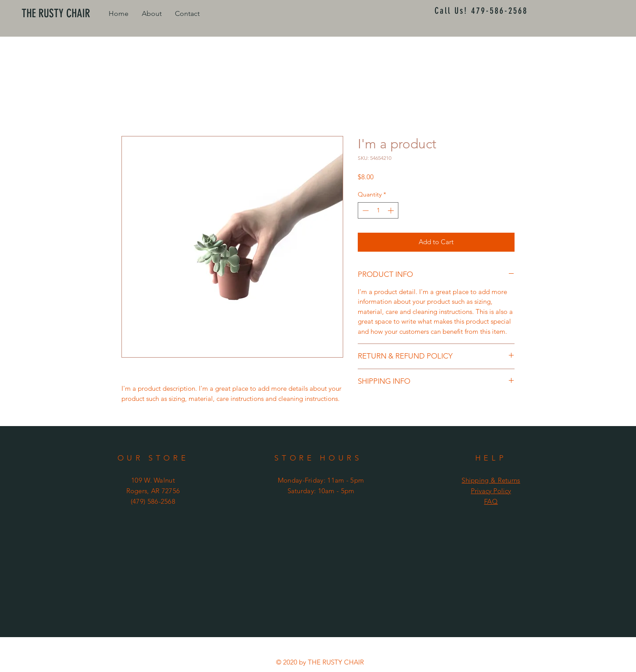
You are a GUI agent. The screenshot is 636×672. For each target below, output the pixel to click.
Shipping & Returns (491, 480)
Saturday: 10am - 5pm (321, 491)
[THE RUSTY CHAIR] (61, 14)
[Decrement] (365, 210)
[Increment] (392, 210)
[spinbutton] (378, 210)
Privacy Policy (491, 491)
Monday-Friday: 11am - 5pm (321, 480)
